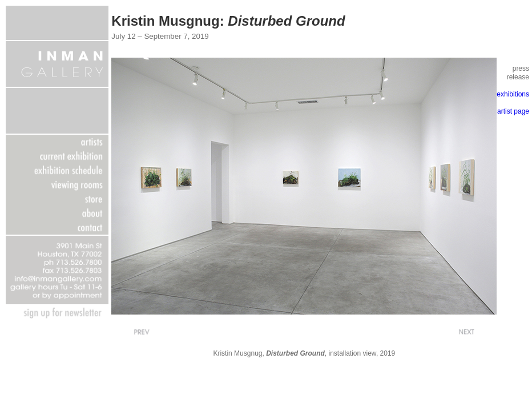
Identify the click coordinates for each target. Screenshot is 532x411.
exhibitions (513, 94)
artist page (513, 111)
